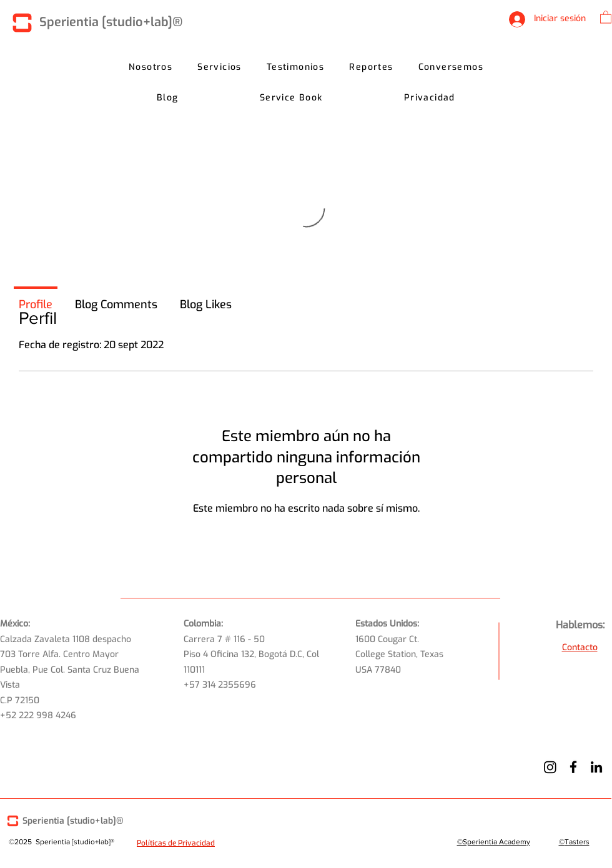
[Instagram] (550, 767)
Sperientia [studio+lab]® (111, 22)
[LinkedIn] (596, 767)
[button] (606, 17)
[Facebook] (573, 767)
